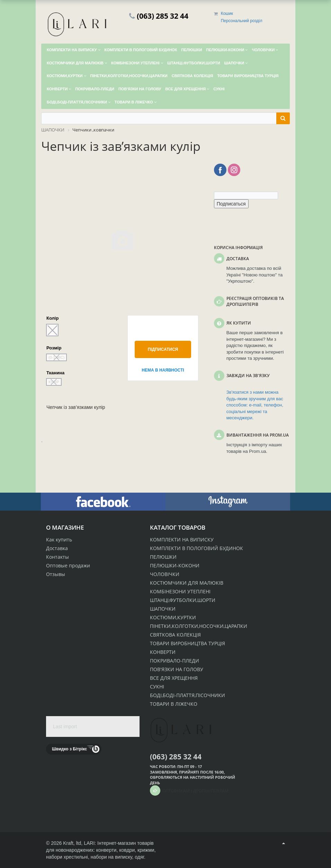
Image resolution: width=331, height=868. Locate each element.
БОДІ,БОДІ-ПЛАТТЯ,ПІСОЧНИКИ (187, 695)
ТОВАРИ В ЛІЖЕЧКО (174, 704)
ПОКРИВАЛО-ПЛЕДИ (175, 661)
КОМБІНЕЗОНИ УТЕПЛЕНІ (180, 591)
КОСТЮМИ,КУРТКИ (173, 617)
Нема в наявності (163, 370)
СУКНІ (157, 687)
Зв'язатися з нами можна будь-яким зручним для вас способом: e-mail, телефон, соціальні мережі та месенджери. (255, 405)
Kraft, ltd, (73, 843)
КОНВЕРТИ (163, 652)
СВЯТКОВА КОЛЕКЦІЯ (175, 635)
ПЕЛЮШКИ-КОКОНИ (175, 565)
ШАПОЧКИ (163, 609)
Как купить (59, 540)
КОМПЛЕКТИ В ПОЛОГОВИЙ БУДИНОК (196, 548)
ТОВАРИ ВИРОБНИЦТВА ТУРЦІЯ (187, 643)
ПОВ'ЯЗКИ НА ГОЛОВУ (177, 669)
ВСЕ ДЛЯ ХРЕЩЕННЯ (174, 678)
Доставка (57, 548)
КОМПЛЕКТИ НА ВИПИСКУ (182, 540)
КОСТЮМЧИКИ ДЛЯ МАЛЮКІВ (187, 583)
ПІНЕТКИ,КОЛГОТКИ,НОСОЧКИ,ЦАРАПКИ (199, 626)
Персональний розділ (242, 21)
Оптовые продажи (68, 565)
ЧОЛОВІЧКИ (165, 574)
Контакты (57, 557)
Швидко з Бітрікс (69, 749)
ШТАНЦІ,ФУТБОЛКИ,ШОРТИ (183, 600)
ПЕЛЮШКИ (163, 557)
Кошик (227, 13)
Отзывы (56, 574)
